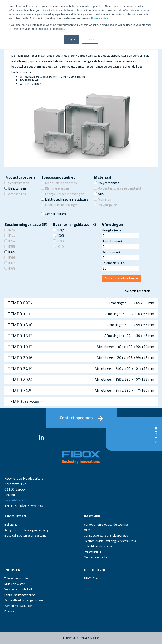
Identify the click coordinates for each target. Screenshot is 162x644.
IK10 (58, 246)
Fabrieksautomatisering (20, 595)
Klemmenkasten (55, 188)
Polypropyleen (106, 205)
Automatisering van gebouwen (24, 600)
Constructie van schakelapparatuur (107, 535)
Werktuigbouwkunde (18, 606)
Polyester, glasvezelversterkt (118, 188)
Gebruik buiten (53, 214)
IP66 (10, 257)
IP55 (10, 246)
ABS (99, 194)
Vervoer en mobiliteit (18, 589)
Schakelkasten (17, 183)
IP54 (10, 241)
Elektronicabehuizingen (60, 205)
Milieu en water (14, 584)
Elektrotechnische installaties (65, 199)
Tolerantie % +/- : (114, 263)
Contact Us (156, 434)
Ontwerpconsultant (97, 557)
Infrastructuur (93, 552)
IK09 (58, 241)
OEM (87, 530)
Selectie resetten (138, 291)
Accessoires (15, 194)
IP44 (10, 236)
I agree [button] (72, 39)
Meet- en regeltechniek (60, 183)
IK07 (58, 230)
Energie (9, 611)
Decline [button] (90, 39)
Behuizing (11, 524)
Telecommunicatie (16, 578)
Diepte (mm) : (112, 252)
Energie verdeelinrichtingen (63, 194)
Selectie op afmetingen (122, 278)
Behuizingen (15, 188)
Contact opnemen (81, 418)
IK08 (58, 236)
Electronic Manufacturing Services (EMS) (110, 541)
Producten (15, 516)
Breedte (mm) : (113, 241)
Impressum (71, 638)
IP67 (10, 263)
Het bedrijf (95, 570)
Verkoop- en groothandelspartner (106, 524)
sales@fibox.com (17, 500)
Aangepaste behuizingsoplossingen (28, 530)
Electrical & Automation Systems (25, 535)
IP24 (10, 230)
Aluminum (103, 199)
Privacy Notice (100, 18)
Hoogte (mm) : (112, 230)
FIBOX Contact (93, 578)
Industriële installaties (98, 546)
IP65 (10, 252)
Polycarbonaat (107, 183)
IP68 (10, 268)
